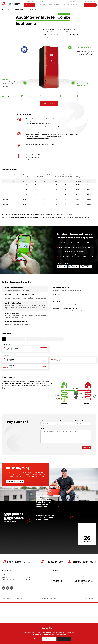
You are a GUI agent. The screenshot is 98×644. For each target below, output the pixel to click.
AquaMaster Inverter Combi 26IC (35, 352)
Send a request (48, 117)
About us (41, 2)
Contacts (47, 2)
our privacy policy (68, 460)
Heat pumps (30, 5)
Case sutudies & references (8, 620)
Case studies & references (70, 5)
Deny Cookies (49, 639)
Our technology (54, 5)
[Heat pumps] (11, 10)
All (4, 352)
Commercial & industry (58, 622)
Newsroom (28, 2)
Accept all (64, 639)
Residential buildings (58, 617)
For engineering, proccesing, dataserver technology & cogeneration (84, 623)
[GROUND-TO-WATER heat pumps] (22, 10)
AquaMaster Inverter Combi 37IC (54, 352)
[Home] (5, 10)
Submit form (86, 461)
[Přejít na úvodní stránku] (12, 603)
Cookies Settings (34, 639)
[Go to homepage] (11, 4)
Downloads (35, 2)
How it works (41, 5)
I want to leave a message (14, 495)
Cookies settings (34, 633)
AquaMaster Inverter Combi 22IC (16, 352)
